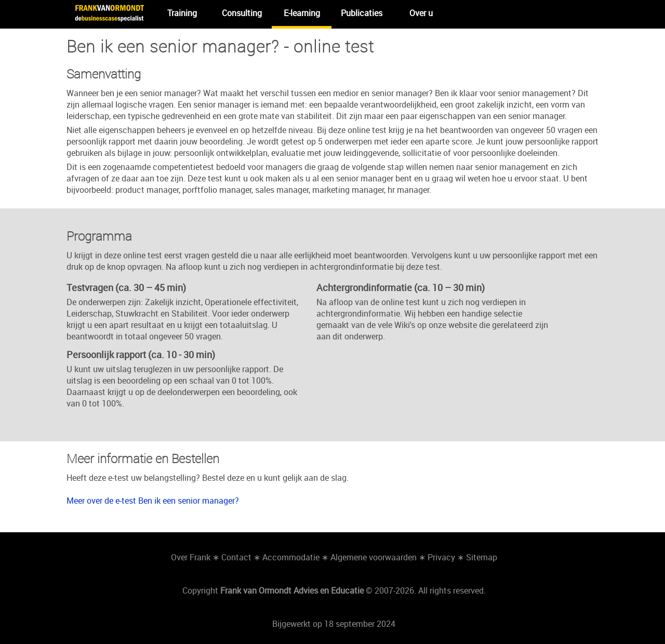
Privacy (441, 557)
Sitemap (482, 557)
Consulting (242, 13)
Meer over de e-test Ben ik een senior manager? (153, 501)
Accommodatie (291, 557)
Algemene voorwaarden (374, 557)
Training (182, 13)
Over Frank (191, 557)
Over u (421, 13)
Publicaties (362, 13)
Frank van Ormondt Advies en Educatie (292, 590)
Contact (236, 557)
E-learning (302, 13)
